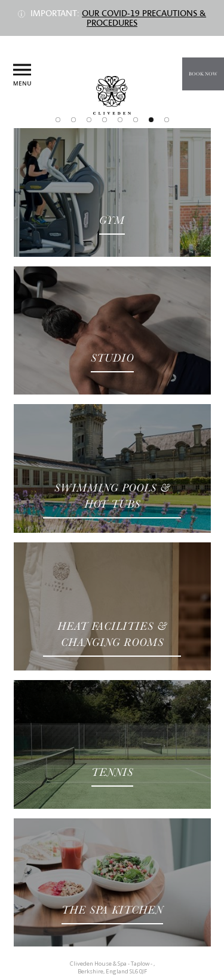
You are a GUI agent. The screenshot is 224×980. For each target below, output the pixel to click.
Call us (205, 104)
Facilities (151, 120)
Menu (22, 75)
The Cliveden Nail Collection (120, 120)
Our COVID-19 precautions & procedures (144, 18)
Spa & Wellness (58, 120)
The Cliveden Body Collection (136, 120)
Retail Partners (105, 120)
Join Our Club (167, 120)
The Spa (73, 120)
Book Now (203, 74)
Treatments (89, 120)
